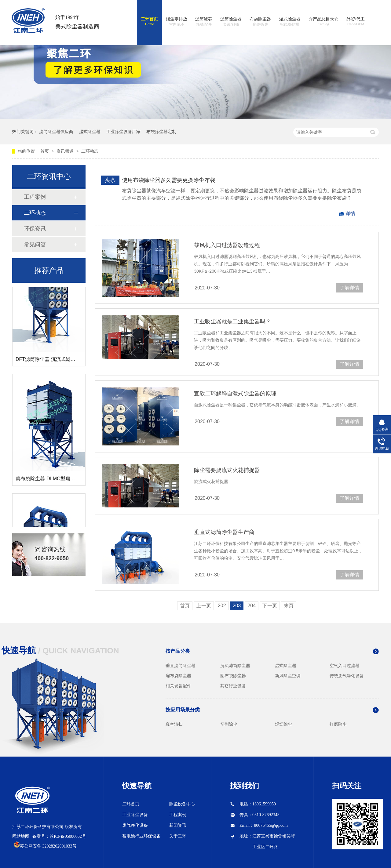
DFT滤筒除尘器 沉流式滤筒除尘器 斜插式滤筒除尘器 (73, 360)
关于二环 (178, 836)
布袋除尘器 (260, 22)
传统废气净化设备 (347, 676)
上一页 (204, 606)
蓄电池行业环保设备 (141, 836)
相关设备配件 (178, 686)
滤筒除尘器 (231, 22)
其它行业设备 (233, 686)
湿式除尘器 (290, 22)
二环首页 (149, 22)
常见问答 (35, 245)
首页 (45, 151)
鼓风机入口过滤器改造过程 (227, 245)
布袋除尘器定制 (161, 132)
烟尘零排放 (177, 22)
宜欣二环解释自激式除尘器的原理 (235, 394)
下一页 (270, 606)
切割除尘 (229, 724)
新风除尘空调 (288, 676)
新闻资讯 (178, 825)
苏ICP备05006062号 (68, 836)
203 (237, 606)
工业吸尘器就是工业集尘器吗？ (232, 321)
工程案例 (35, 197)
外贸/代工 (356, 22)
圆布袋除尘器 (233, 676)
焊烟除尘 (283, 724)
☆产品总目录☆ (323, 22)
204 (252, 606)
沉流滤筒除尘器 (235, 666)
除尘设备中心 (182, 804)
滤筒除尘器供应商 (56, 132)
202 (222, 606)
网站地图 (21, 836)
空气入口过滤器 (345, 666)
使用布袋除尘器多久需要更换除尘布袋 (169, 180)
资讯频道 (66, 151)
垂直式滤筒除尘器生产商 (224, 532)
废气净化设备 (135, 825)
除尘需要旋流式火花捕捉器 (227, 470)
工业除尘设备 (135, 815)
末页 (289, 606)
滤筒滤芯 (204, 22)
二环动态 (90, 151)
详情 (350, 214)
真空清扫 (174, 724)
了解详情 (349, 288)
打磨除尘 (338, 724)
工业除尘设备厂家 (123, 132)
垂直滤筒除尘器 (181, 666)
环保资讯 (35, 229)
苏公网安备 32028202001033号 (48, 846)
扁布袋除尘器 (178, 676)
